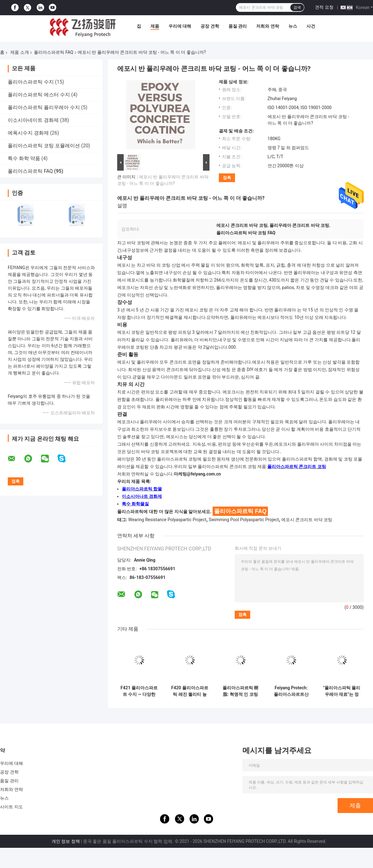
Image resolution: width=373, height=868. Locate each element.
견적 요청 (324, 7)
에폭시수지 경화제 (28, 133)
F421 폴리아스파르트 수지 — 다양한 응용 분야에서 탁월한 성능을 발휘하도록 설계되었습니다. (139, 691)
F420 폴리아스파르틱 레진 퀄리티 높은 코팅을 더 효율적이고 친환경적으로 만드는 (190, 691)
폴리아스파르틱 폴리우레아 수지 (44, 107)
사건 (311, 26)
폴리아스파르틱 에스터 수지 (39, 95)
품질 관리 (238, 26)
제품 (155, 26)
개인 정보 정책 (66, 841)
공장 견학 (210, 26)
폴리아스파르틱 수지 (31, 82)
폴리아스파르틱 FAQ (54, 52)
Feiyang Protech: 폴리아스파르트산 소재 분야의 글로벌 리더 (291, 691)
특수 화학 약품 (24, 158)
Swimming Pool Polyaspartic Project (244, 520)
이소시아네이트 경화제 (33, 120)
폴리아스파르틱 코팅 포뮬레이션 (44, 146)
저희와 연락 (267, 26)
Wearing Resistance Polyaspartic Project (167, 520)
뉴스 (293, 26)
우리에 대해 (180, 26)
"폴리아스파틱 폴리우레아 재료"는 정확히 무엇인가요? (342, 691)
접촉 (227, 178)
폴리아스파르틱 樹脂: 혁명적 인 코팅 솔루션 (240, 691)
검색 (297, 7)
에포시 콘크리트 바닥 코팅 (307, 520)
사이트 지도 (12, 807)
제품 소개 (19, 52)
